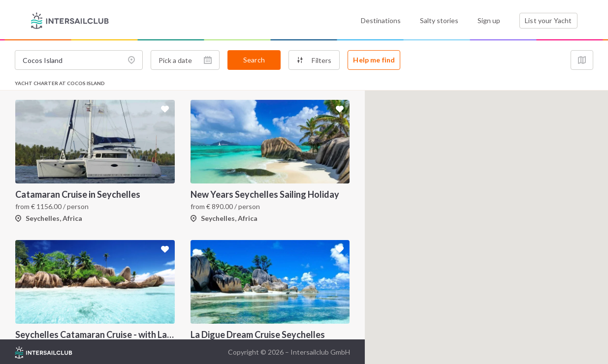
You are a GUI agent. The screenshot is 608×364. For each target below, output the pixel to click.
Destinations (381, 20)
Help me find (374, 60)
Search (254, 60)
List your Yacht (548, 20)
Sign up (489, 20)
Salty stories (439, 20)
